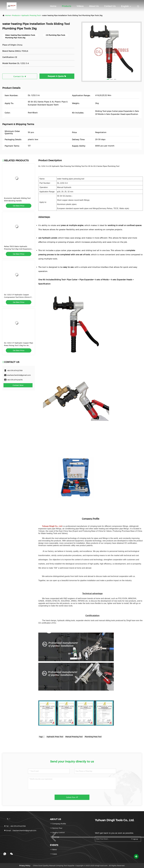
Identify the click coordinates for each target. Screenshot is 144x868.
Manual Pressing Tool (74, 737)
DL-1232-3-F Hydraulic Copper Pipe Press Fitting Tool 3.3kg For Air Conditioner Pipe (19, 345)
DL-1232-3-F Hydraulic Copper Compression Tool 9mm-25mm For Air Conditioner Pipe (19, 297)
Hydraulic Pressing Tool (31, 15)
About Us (94, 6)
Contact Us (110, 6)
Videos (80, 6)
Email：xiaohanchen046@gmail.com (20, 831)
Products (66, 6)
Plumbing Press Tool (93, 737)
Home (53, 6)
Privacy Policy (25, 866)
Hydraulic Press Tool (55, 737)
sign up (134, 839)
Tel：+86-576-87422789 (15, 826)
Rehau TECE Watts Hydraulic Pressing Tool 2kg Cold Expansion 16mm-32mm (18, 249)
